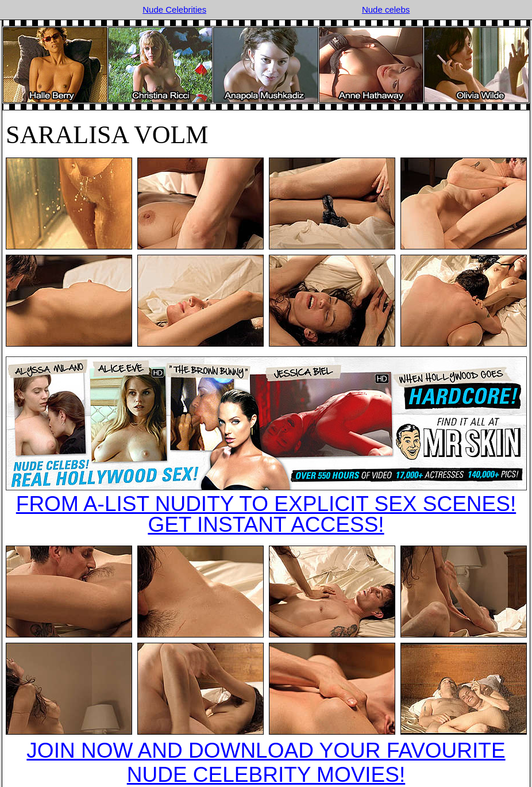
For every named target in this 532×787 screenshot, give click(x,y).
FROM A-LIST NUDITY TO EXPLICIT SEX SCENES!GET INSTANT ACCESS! (266, 514)
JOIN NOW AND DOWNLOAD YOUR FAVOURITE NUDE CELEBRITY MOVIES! (266, 763)
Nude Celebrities (174, 9)
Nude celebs (386, 9)
